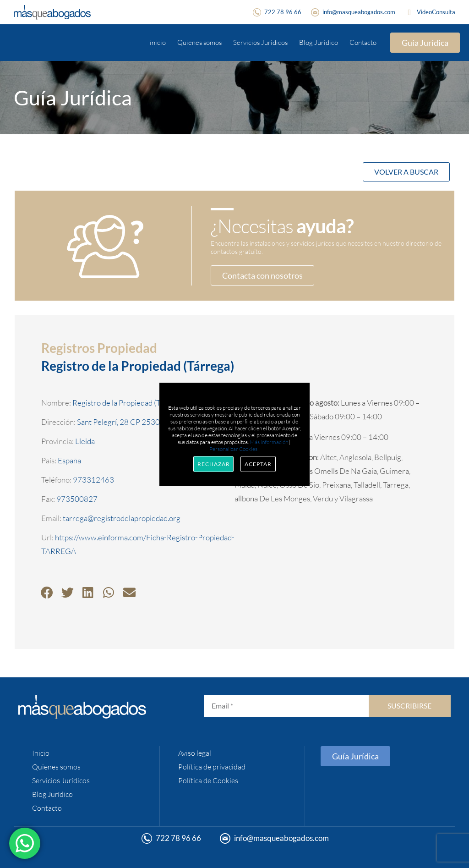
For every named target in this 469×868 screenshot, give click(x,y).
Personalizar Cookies (233, 449)
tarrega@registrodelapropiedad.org (122, 518)
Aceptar (258, 464)
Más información (269, 442)
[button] (47, 592)
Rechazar (213, 464)
